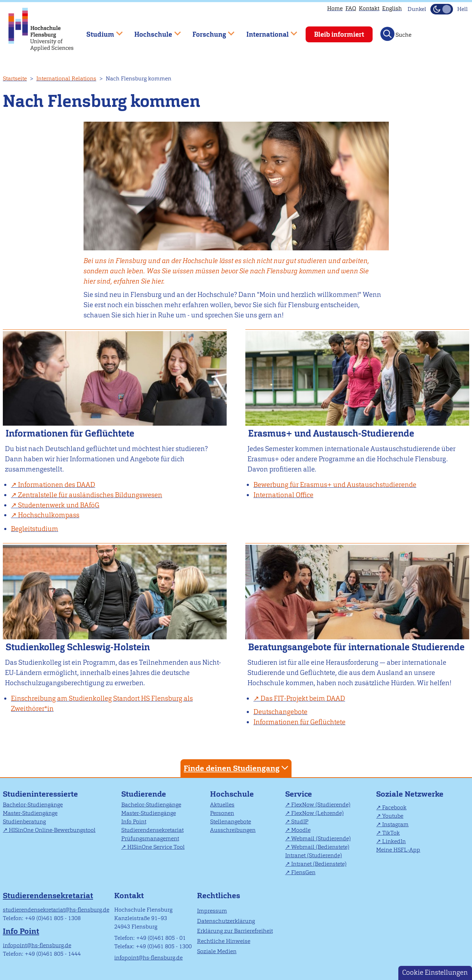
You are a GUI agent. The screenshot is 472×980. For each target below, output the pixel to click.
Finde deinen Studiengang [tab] (237, 768)
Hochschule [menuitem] (153, 31)
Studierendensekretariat (152, 830)
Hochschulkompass (49, 515)
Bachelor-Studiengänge (33, 805)
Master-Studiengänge (30, 813)
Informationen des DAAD (57, 485)
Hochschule (232, 794)
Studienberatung (24, 821)
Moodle (301, 830)
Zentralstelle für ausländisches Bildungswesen (90, 495)
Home (335, 8)
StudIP (300, 821)
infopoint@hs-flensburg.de (37, 945)
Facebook (394, 807)
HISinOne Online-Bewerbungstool (52, 830)
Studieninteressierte (40, 794)
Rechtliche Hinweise (224, 941)
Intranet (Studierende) (314, 855)
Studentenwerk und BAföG (59, 505)
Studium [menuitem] (99, 31)
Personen (222, 813)
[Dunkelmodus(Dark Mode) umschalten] (442, 9)
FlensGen (303, 872)
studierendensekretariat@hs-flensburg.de (56, 910)
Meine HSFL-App (398, 850)
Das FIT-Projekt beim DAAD (303, 698)
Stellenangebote (231, 821)
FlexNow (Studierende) (321, 805)
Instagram (395, 824)
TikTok (391, 833)
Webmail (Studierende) (321, 838)
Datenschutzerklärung (226, 921)
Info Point (134, 821)
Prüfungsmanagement (150, 838)
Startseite (15, 78)
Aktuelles (222, 805)
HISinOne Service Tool (156, 847)
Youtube (393, 816)
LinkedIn (394, 841)
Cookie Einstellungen (435, 972)
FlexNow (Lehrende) (317, 813)
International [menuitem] (267, 31)
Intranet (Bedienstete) (319, 864)
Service (299, 794)
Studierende (144, 794)
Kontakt (369, 8)
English (392, 8)
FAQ (351, 8)
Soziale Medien (217, 951)
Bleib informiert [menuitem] (339, 34)
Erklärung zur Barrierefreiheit (235, 931)
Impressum (212, 911)
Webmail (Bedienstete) (320, 847)
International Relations (66, 78)
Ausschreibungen (233, 830)
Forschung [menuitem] (208, 31)
